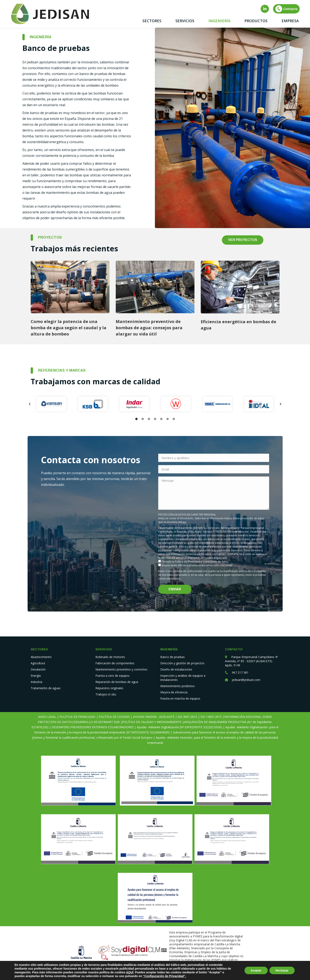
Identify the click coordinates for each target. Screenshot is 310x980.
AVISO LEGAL (47, 717)
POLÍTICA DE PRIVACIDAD (77, 717)
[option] (51, 404)
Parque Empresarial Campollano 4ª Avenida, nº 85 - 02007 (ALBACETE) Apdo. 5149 (251, 661)
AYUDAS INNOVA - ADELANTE (154, 717)
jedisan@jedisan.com (246, 680)
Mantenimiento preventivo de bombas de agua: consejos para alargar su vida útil (149, 328)
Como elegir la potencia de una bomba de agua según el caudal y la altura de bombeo (69, 328)
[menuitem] (152, 21)
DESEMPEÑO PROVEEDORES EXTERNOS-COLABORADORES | (93, 727)
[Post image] (70, 287)
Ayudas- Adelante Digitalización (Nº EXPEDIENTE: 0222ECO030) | (180, 727)
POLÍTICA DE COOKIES (114, 717)
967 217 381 (240, 672)
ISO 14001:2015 (211, 717)
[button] (30, 404)
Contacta (286, 9)
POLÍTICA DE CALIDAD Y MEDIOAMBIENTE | (153, 722)
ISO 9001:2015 (187, 717)
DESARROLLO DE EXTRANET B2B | (98, 722)
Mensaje (214, 493)
